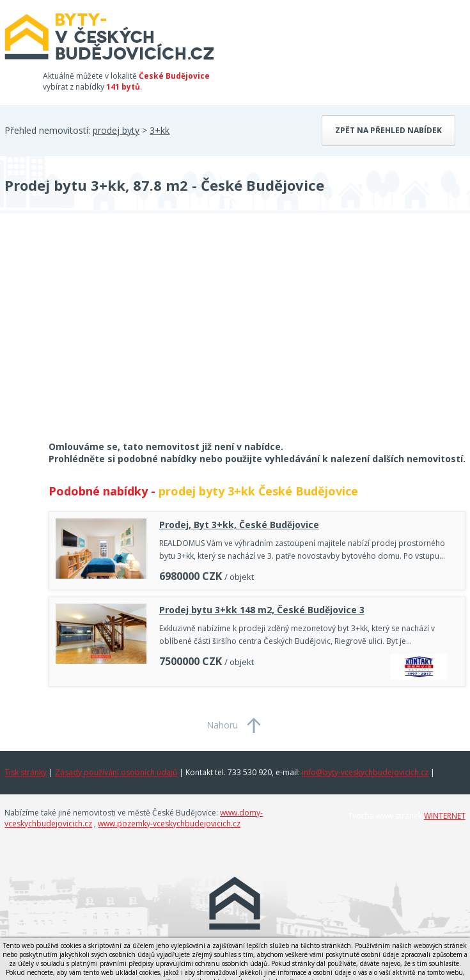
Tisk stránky (26, 772)
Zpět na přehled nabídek (388, 130)
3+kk (160, 130)
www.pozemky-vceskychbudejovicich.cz (169, 823)
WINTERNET (445, 816)
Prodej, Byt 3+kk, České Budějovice (239, 525)
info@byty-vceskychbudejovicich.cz (365, 772)
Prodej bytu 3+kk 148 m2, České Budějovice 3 (262, 610)
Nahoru (222, 725)
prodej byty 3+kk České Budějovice (258, 491)
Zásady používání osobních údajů (116, 772)
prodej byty (116, 130)
